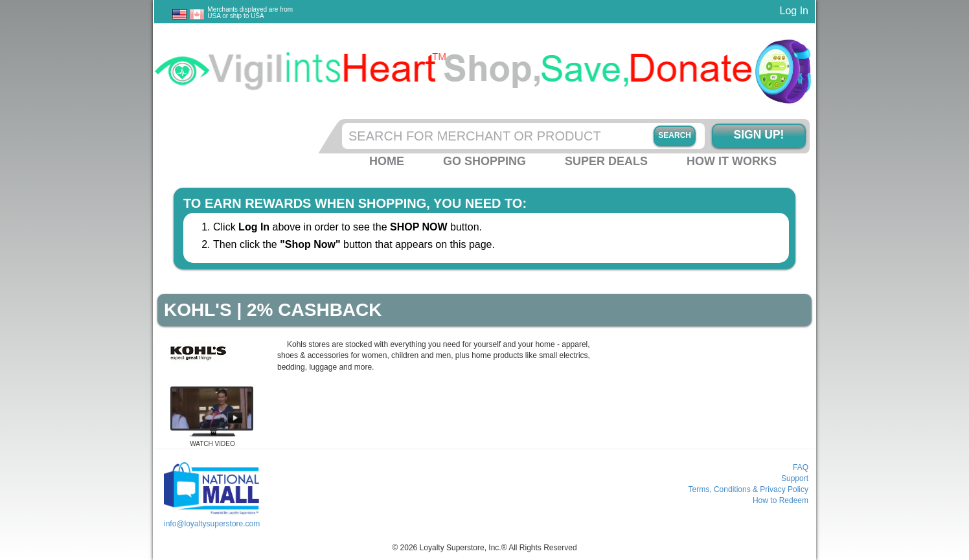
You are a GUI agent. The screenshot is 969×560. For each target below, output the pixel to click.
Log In (794, 11)
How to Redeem (781, 500)
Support (795, 478)
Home (387, 161)
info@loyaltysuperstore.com (212, 524)
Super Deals (606, 161)
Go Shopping (484, 161)
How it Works (732, 161)
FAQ (801, 467)
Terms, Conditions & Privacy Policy (748, 489)
